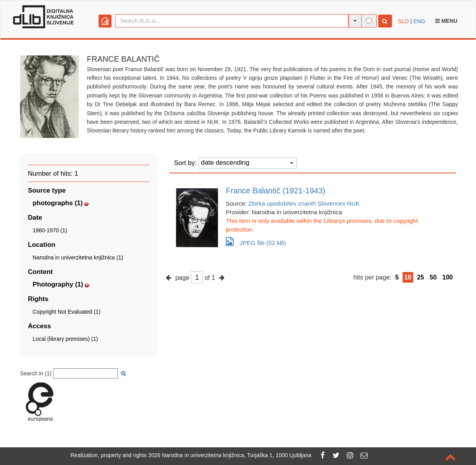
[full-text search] (369, 21)
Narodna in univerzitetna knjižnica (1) (78, 257)
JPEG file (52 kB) (256, 242)
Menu (446, 21)
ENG (419, 21)
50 (433, 277)
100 (448, 277)
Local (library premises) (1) (65, 339)
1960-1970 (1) (50, 230)
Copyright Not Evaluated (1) (67, 312)
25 (421, 277)
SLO (403, 21)
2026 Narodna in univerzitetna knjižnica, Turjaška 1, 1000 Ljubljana (230, 455)
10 (408, 277)
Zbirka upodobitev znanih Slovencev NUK (304, 203)
